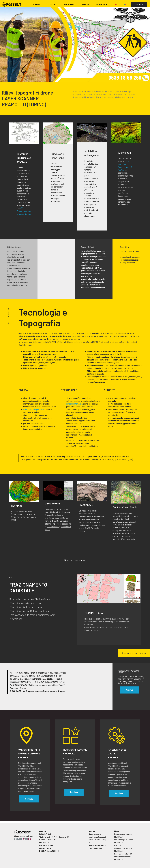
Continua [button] (129, 690)
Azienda (36, 4)
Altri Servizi (101, 4)
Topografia (51, 4)
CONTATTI (139, 4)
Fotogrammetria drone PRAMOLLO (123, 836)
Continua (29, 799)
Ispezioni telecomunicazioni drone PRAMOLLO (124, 848)
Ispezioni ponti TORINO (123, 854)
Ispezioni (85, 4)
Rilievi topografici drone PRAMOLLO (124, 841)
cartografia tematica (74, 404)
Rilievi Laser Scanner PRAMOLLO (122, 858)
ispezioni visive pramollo (33, 410)
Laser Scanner (69, 4)
